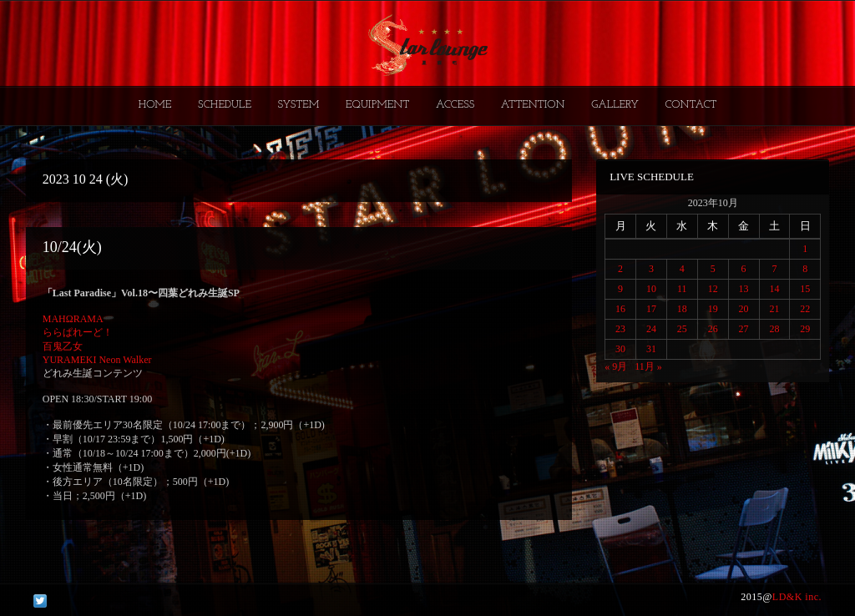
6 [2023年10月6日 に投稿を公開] (744, 269)
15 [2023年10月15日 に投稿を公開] (805, 289)
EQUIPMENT (377, 105)
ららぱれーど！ (78, 332)
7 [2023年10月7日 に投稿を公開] (774, 269)
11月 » (648, 366)
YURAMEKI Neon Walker (97, 360)
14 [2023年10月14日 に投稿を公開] (774, 289)
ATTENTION (533, 105)
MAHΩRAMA (73, 319)
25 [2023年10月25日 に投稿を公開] (682, 329)
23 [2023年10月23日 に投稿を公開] (620, 329)
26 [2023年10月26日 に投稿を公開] (713, 329)
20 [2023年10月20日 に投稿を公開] (744, 309)
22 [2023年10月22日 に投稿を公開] (805, 309)
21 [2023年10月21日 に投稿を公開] (774, 309)
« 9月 (616, 366)
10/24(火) (72, 247)
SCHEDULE (225, 105)
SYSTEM (299, 105)
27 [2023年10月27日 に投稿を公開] (744, 329)
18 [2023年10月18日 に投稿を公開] (682, 309)
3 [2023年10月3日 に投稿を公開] (651, 269)
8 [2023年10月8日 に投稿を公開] (805, 269)
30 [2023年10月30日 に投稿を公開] (620, 349)
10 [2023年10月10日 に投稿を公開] (651, 289)
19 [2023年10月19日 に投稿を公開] (713, 309)
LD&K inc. (797, 597)
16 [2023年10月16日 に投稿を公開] (620, 309)
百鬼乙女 (63, 346)
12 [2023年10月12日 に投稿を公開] (713, 289)
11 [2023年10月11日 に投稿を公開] (682, 289)
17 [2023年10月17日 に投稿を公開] (651, 309)
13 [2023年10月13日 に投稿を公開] (744, 289)
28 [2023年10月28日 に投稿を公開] (774, 329)
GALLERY (615, 105)
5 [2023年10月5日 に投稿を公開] (713, 269)
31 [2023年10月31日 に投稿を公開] (651, 349)
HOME (155, 105)
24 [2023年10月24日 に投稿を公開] (651, 329)
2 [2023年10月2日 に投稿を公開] (620, 269)
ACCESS (455, 105)
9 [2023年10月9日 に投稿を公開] (620, 289)
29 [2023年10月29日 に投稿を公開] (805, 329)
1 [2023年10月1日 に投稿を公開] (805, 249)
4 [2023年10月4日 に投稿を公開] (682, 269)
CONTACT (691, 105)
